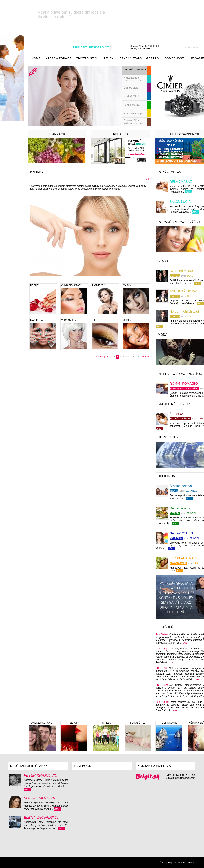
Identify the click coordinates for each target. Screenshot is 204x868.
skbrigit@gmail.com (185, 778)
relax (108, 58)
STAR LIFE (175, 276)
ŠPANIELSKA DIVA (39, 798)
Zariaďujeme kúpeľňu (135, 114)
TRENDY (174, 491)
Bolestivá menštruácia (135, 69)
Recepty (175, 513)
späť (148, 179)
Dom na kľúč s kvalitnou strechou (133, 122)
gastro (153, 58)
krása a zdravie (58, 58)
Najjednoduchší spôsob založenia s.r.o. (133, 80)
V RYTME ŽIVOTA (178, 563)
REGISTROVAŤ (99, 47)
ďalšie (146, 357)
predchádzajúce (100, 357)
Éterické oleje (131, 88)
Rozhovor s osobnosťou (184, 389)
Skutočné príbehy (180, 419)
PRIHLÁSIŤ (79, 47)
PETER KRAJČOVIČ (41, 775)
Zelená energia (132, 105)
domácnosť (174, 58)
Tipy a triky (176, 538)
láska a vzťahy (130, 58)
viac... (189, 192)
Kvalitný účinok (132, 96)
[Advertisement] (58, 395)
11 (139, 357)
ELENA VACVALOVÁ (41, 818)
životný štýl (87, 58)
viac (185, 643)
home (36, 58)
